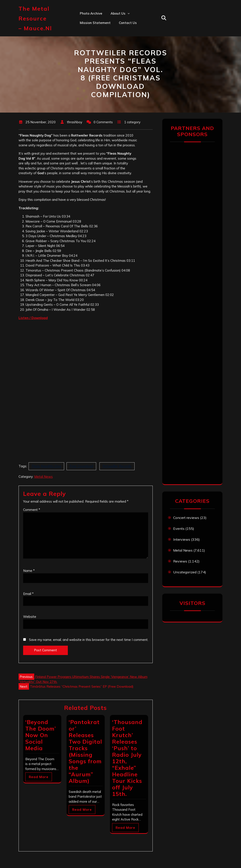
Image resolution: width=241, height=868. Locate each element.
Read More (39, 777)
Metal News (44, 477)
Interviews (182, 539)
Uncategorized (185, 572)
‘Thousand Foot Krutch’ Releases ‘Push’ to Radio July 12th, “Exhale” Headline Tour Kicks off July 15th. (127, 758)
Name (29, 571)
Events (179, 529)
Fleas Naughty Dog (46, 466)
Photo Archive (91, 13)
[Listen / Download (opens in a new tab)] (33, 318)
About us (118, 13)
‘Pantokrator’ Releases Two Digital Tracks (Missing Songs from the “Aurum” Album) (85, 751)
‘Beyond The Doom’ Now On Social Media (41, 735)
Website (30, 617)
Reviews (180, 561)
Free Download (81, 466)
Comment (32, 510)
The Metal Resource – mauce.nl (35, 18)
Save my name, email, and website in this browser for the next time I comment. (89, 640)
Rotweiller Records (117, 466)
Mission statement (95, 23)
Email (28, 594)
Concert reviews (186, 518)
